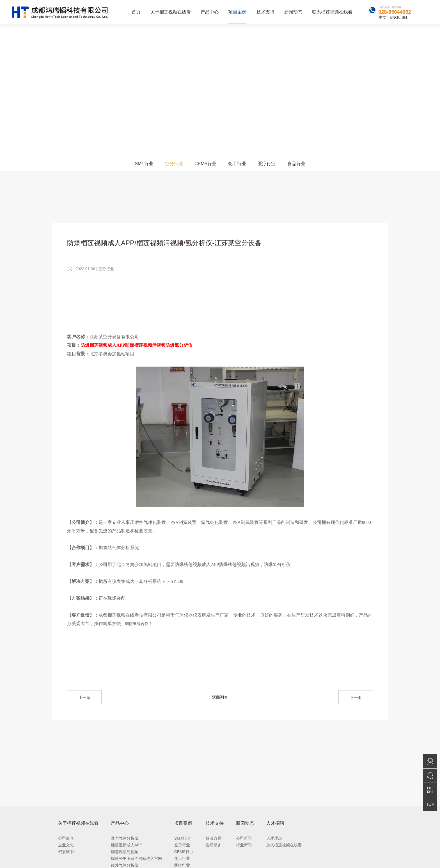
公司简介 (66, 838)
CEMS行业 (205, 164)
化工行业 (237, 164)
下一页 (356, 697)
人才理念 (274, 838)
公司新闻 (244, 838)
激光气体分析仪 (125, 838)
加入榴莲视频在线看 (284, 845)
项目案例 (237, 12)
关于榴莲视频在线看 (171, 12)
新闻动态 (293, 12)
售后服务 (214, 845)
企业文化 (66, 845)
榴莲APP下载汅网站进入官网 (136, 858)
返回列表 (220, 697)
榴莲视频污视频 (125, 852)
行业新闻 (244, 845)
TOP (430, 804)
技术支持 (265, 12)
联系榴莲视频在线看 (332, 12)
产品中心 (210, 12)
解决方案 (214, 838)
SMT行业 (144, 164)
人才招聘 (275, 823)
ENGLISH (398, 17)
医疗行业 (267, 164)
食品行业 (296, 164)
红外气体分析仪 (125, 865)
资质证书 (66, 852)
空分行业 (174, 164)
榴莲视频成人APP (127, 845)
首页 (136, 12)
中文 (382, 17)
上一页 (84, 697)
